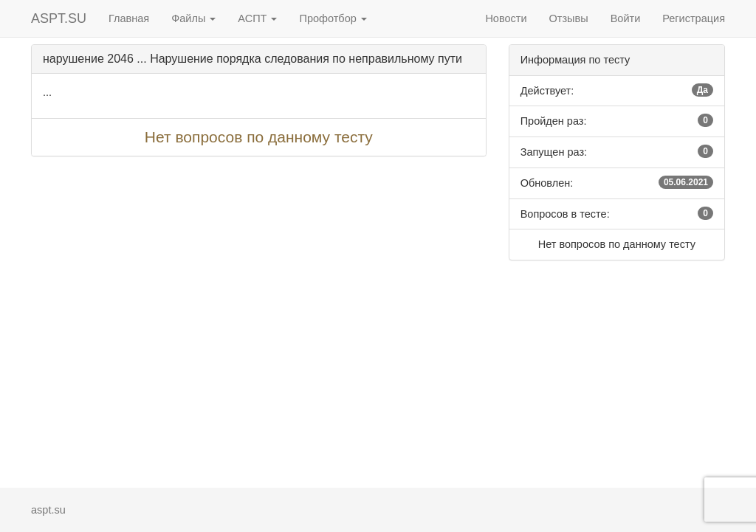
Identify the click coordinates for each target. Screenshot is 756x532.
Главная (129, 18)
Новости (506, 18)
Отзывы (569, 18)
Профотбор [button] (333, 18)
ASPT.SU (59, 18)
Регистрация (694, 18)
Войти (626, 18)
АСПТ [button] (257, 18)
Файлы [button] (193, 18)
